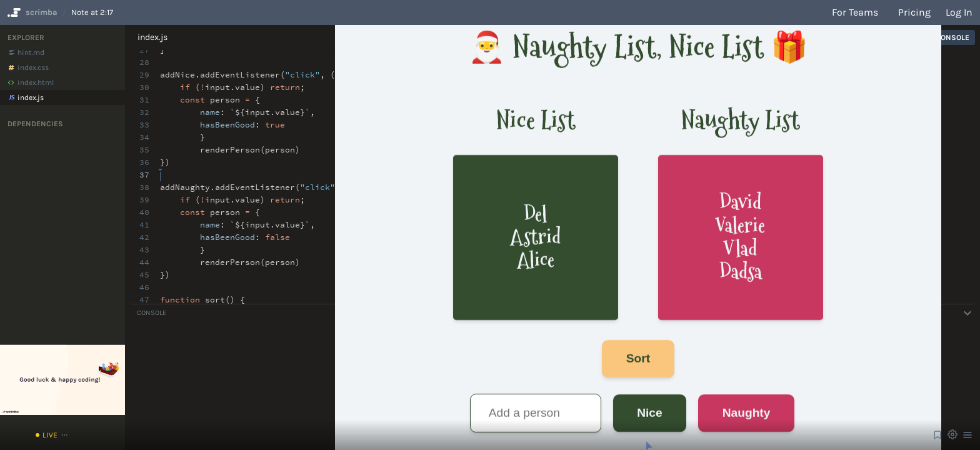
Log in (959, 12)
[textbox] (160, 169)
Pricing (914, 12)
